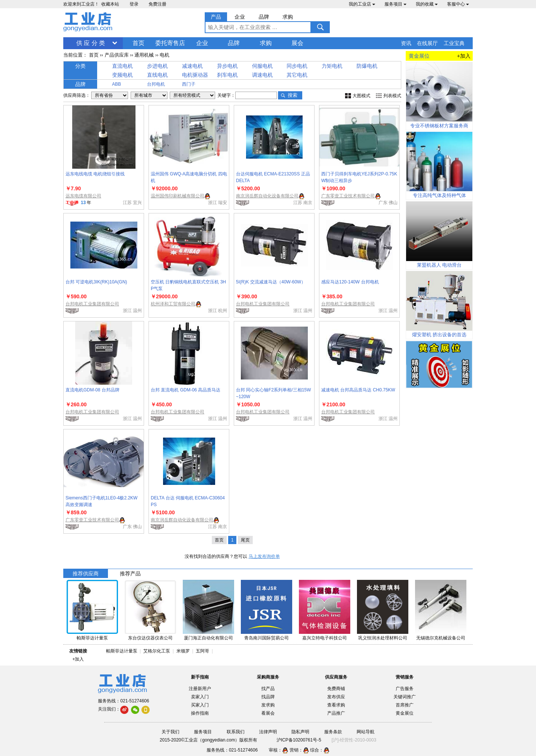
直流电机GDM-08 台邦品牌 (92, 390)
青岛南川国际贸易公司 (267, 638)
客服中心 (458, 4)
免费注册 (157, 4)
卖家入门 (200, 697)
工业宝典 (454, 43)
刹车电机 (227, 75)
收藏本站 (110, 4)
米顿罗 (184, 651)
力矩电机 (332, 66)
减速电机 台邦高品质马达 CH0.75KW (358, 390)
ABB (117, 84)
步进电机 (157, 66)
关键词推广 (405, 697)
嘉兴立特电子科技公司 (325, 638)
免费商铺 (336, 689)
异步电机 (227, 66)
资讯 (406, 43)
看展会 (268, 713)
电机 (165, 55)
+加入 (464, 56)
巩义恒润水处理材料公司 (383, 638)
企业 (202, 43)
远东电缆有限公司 (83, 196)
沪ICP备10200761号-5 (299, 740)
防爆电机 (367, 66)
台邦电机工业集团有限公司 (92, 304)
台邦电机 (156, 84)
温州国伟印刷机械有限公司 (178, 196)
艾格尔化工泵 (157, 651)
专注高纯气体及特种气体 (439, 195)
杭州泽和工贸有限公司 (173, 304)
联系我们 (236, 732)
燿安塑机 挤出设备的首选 (439, 335)
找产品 (268, 689)
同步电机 (297, 66)
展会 (297, 43)
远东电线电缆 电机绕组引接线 (95, 174)
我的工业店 (362, 4)
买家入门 (200, 705)
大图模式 (361, 96)
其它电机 (297, 75)
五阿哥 (202, 651)
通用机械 (144, 55)
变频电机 (122, 75)
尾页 (245, 540)
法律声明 (268, 732)
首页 (138, 43)
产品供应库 (117, 55)
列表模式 (392, 96)
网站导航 (366, 732)
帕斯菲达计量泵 (92, 638)
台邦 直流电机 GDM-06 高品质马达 (186, 390)
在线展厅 (427, 43)
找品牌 (268, 697)
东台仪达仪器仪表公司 (150, 638)
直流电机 (122, 66)
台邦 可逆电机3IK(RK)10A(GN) (96, 282)
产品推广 (336, 713)
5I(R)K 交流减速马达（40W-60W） (271, 282)
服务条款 (333, 732)
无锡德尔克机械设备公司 (441, 638)
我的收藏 (427, 4)
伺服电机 (262, 66)
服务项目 (395, 4)
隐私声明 (300, 732)
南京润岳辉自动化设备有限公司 (267, 196)
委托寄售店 (170, 43)
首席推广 (405, 705)
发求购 (268, 705)
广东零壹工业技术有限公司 (348, 196)
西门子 (189, 84)
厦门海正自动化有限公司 (208, 638)
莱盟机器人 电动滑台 (439, 265)
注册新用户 (200, 689)
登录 (134, 4)
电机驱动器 (195, 75)
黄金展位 (405, 713)
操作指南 (200, 713)
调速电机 (262, 75)
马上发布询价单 (264, 556)
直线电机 (157, 75)
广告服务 (405, 689)
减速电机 (192, 66)
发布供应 (336, 697)
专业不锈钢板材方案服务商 (439, 126)
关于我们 (170, 732)
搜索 (293, 95)
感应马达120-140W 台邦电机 (350, 282)
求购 (266, 43)
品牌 (234, 43)
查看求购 (336, 705)
